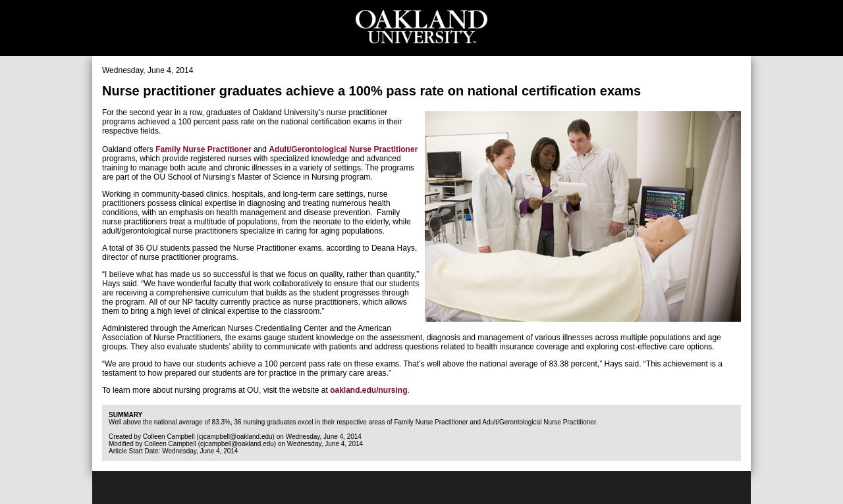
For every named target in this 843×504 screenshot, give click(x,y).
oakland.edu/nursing (368, 390)
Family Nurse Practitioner (203, 149)
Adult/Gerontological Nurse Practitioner (343, 149)
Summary (125, 415)
